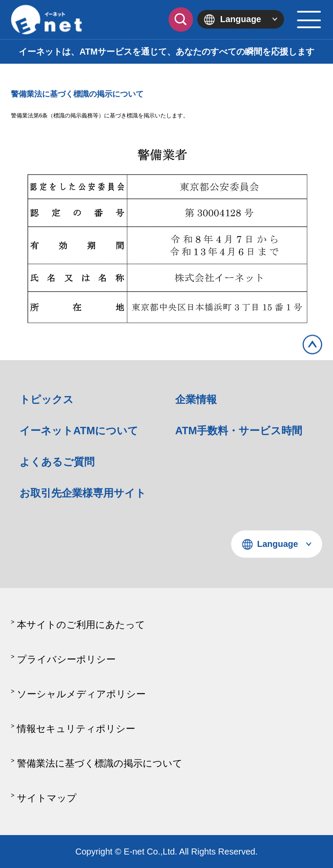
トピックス (47, 399)
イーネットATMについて (79, 431)
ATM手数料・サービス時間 (239, 431)
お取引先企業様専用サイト (83, 493)
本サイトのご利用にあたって (81, 625)
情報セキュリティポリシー (76, 729)
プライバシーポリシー (66, 659)
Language (241, 19)
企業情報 (196, 399)
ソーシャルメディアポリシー (81, 694)
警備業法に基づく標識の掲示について (100, 763)
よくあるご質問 (57, 462)
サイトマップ (47, 798)
